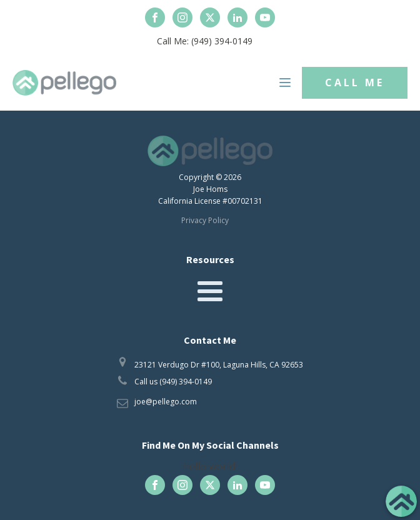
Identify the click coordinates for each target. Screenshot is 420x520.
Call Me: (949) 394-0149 (205, 41)
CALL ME (355, 82)
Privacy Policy (205, 220)
